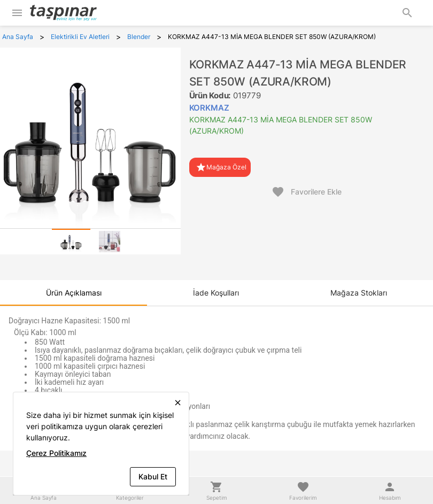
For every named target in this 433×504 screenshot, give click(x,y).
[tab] (71, 242)
